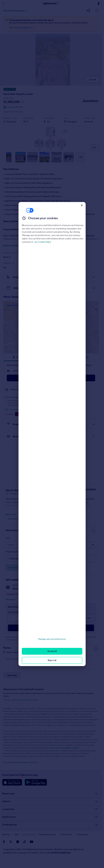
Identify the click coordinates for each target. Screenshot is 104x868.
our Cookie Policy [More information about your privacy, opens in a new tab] (43, 242)
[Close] (82, 205)
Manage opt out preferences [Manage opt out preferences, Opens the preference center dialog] (52, 639)
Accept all (52, 651)
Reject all (52, 660)
